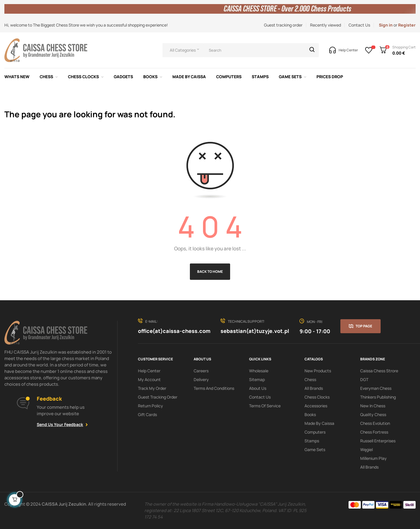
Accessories (316, 406)
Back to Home (210, 272)
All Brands (314, 388)
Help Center (149, 371)
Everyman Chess (376, 388)
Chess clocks (317, 397)
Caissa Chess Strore (379, 371)
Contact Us (359, 25)
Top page (364, 326)
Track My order (152, 388)
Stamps (312, 441)
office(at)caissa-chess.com (174, 331)
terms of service (265, 406)
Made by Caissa (319, 423)
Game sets (315, 449)
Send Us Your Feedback (60, 424)
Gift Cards (147, 414)
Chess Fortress (374, 432)
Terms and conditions (214, 388)
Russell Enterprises (378, 441)
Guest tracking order (283, 25)
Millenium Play (373, 458)
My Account (149, 379)
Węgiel (366, 449)
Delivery (201, 379)
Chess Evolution (375, 423)
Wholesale (259, 371)
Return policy (150, 406)
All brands (369, 467)
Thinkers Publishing (378, 397)
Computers (315, 432)
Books (310, 414)
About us (258, 388)
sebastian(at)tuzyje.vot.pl (255, 331)
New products (318, 371)
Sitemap (257, 379)
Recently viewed (325, 25)
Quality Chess (373, 414)
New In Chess (373, 406)
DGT (364, 379)
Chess (310, 379)
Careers (201, 371)
